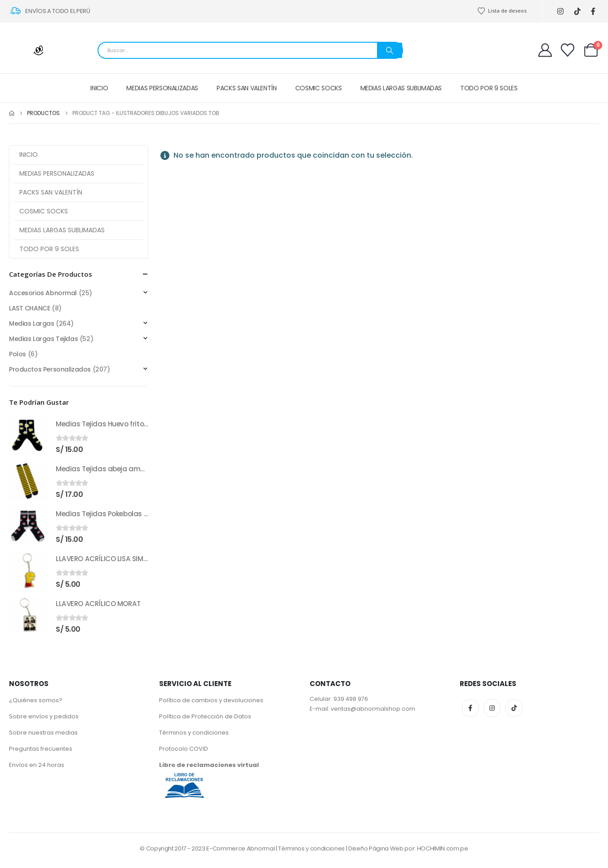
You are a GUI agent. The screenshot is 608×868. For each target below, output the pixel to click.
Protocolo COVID (184, 749)
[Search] (390, 50)
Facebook (470, 708)
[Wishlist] (568, 50)
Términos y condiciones (194, 733)
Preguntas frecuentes (41, 749)
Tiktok (514, 708)
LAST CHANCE (29, 308)
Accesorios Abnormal (43, 293)
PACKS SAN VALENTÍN (247, 88)
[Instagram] (561, 11)
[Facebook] (593, 11)
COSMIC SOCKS (319, 88)
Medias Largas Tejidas (43, 339)
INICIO (99, 88)
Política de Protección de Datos (205, 716)
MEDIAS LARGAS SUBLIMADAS (401, 88)
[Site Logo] (31, 50)
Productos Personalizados (50, 369)
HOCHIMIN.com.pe (443, 848)
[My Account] (545, 50)
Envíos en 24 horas (37, 765)
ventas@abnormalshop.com (373, 709)
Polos (18, 354)
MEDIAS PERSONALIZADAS (162, 88)
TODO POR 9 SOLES (489, 88)
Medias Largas (32, 323)
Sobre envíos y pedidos (44, 716)
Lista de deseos (502, 11)
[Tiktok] (578, 11)
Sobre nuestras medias (43, 733)
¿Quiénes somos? (36, 700)
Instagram (492, 708)
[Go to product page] (28, 436)
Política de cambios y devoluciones (211, 700)
